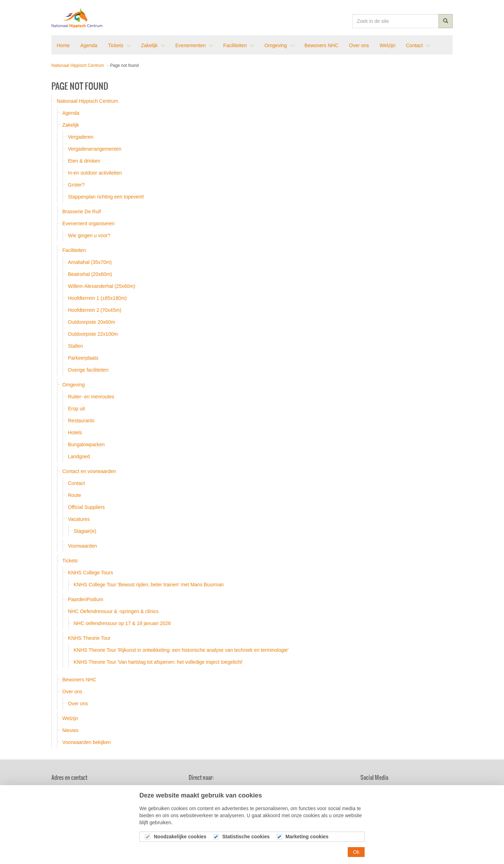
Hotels (75, 433)
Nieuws (70, 730)
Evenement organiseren (89, 223)
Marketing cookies (307, 842)
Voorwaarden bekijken (87, 742)
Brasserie (315, 789)
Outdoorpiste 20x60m (92, 322)
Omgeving (74, 385)
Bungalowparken (86, 444)
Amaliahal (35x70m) (90, 262)
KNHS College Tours (90, 573)
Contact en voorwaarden (89, 471)
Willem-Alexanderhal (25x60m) (102, 286)
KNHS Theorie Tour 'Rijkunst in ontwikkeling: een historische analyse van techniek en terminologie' (181, 650)
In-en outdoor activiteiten (95, 173)
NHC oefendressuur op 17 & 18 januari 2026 (122, 623)
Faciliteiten (74, 250)
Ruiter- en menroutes (91, 397)
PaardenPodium (86, 599)
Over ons (72, 692)
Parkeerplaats (83, 358)
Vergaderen (81, 137)
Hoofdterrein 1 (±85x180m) (97, 298)
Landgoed (79, 456)
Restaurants (81, 421)
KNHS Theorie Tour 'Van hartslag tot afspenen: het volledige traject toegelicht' (158, 662)
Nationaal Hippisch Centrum (77, 18)
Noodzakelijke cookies (180, 842)
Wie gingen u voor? (89, 235)
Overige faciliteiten (88, 370)
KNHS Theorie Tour (89, 638)
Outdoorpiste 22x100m (93, 334)
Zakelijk (71, 125)
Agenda (71, 113)
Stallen (75, 346)
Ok (356, 857)
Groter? (76, 185)
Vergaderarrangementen (95, 149)
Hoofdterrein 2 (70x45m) (95, 310)
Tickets (70, 561)
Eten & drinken (84, 161)
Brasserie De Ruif (82, 212)
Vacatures (79, 519)
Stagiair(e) (85, 531)
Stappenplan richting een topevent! (106, 197)
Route (74, 495)
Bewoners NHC (79, 680)
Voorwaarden (83, 546)
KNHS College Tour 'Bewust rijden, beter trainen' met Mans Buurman (149, 585)
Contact (76, 483)
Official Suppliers (86, 507)
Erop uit (76, 409)
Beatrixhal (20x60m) (90, 274)
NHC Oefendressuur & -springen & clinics (113, 611)
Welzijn (70, 718)
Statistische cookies (246, 842)
